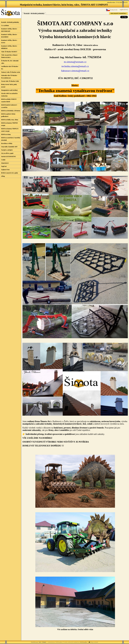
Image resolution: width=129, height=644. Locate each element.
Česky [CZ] (112, 10)
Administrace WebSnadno (55, 642)
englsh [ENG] (124, 10)
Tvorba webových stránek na (75, 642)
